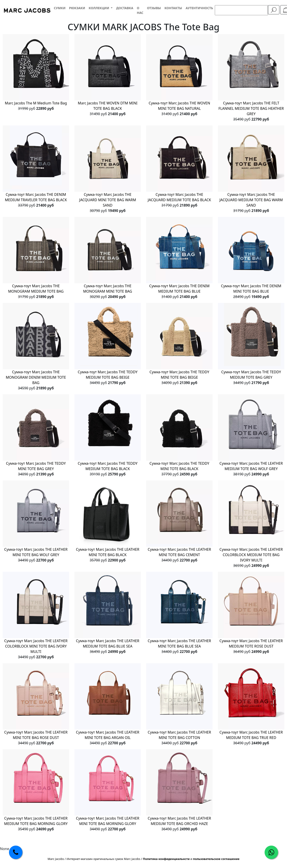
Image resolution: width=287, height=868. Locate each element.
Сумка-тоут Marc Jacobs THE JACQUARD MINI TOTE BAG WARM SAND (108, 200)
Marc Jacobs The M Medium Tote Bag (36, 103)
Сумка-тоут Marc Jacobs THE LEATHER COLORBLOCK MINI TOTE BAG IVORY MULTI (36, 646)
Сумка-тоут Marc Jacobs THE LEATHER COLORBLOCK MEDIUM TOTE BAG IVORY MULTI (251, 555)
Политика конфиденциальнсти (166, 859)
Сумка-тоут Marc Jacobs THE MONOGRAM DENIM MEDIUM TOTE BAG (36, 377)
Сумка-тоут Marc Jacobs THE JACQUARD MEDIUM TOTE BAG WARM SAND (251, 200)
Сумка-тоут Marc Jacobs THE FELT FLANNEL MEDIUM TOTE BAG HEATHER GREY (251, 108)
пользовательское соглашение (216, 859)
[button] (100, 8)
